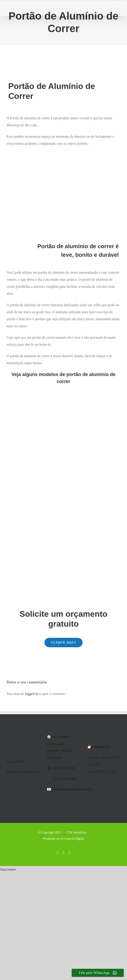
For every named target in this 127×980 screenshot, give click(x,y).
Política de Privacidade (23, 772)
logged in (31, 694)
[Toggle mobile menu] (120, 9)
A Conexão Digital (72, 839)
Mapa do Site (16, 761)
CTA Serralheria (76, 833)
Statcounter (8, 869)
